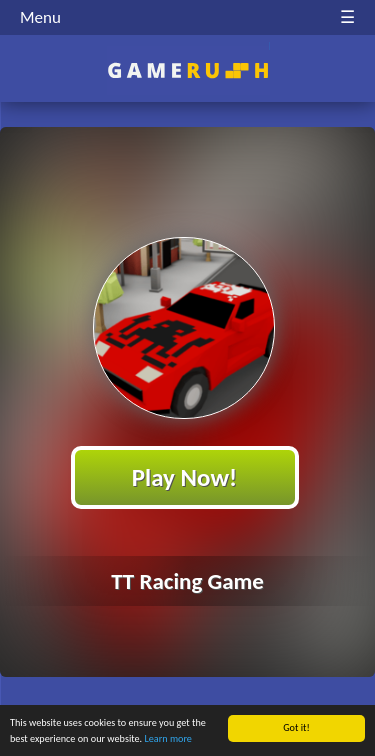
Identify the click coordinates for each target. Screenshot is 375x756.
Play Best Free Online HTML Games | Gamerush (187, 70)
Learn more (168, 738)
